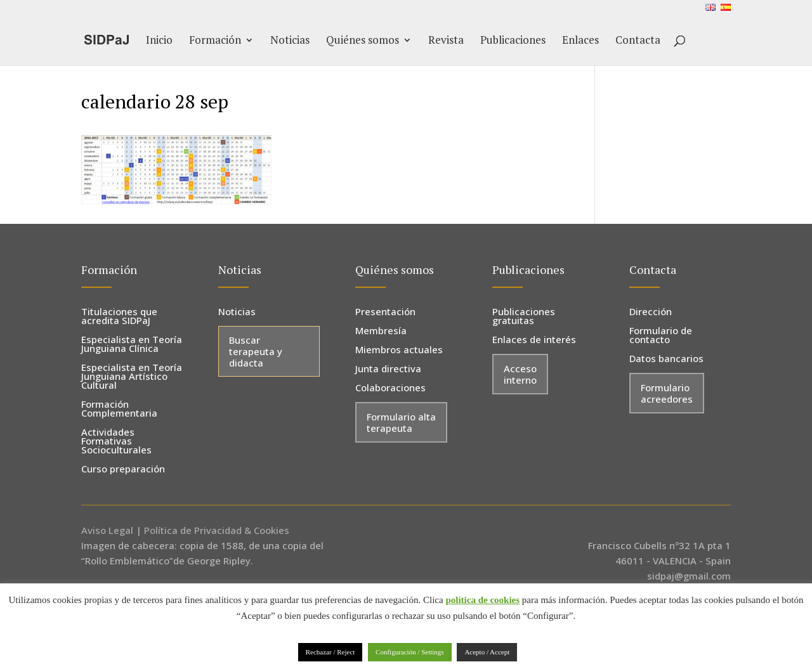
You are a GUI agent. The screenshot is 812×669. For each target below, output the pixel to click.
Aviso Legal (107, 530)
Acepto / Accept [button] (487, 652)
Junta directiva (388, 369)
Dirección (651, 312)
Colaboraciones (390, 388)
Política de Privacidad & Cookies (217, 530)
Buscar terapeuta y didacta (256, 351)
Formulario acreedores (667, 393)
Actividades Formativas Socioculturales (116, 442)
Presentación (385, 312)
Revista (446, 41)
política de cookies (482, 600)
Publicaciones (513, 41)
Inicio (159, 41)
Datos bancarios (666, 359)
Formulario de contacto (661, 336)
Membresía (381, 331)
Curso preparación (123, 470)
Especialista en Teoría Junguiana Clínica (132, 345)
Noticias (290, 41)
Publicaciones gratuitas (524, 317)
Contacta (638, 41)
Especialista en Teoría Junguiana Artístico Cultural (132, 377)
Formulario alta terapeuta (401, 422)
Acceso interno (520, 374)
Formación (215, 41)
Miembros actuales (399, 350)
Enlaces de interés (534, 340)
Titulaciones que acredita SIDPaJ (119, 317)
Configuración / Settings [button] (410, 652)
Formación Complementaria (119, 409)
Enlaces (580, 41)
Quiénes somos (363, 41)
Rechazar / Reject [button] (331, 652)
